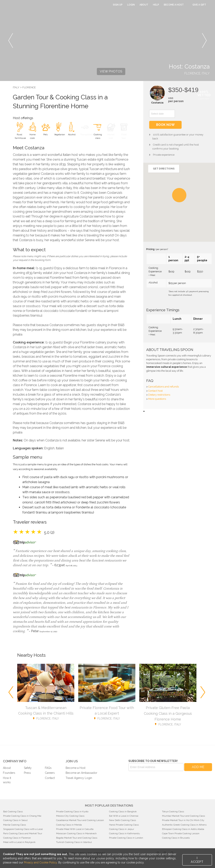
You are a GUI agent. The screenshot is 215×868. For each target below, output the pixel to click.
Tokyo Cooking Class (173, 812)
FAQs (48, 768)
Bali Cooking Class (13, 812)
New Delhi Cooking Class (123, 820)
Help (156, 5)
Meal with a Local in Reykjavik (19, 842)
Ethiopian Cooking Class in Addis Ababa (183, 829)
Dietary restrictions (159, 395)
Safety (28, 768)
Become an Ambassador (81, 773)
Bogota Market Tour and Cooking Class (77, 838)
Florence (29, 87)
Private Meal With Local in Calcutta (75, 829)
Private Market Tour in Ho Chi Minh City (183, 820)
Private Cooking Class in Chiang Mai (22, 816)
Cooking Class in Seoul (15, 820)
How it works (7, 780)
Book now (165, 125)
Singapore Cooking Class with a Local (23, 829)
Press (27, 773)
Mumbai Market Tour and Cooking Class (183, 816)
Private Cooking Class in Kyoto (72, 812)
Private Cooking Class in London (126, 838)
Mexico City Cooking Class (70, 816)
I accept (197, 860)
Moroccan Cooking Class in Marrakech (76, 833)
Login (131, 5)
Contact (50, 778)
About (144, 5)
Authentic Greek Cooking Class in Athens (184, 825)
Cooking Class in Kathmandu (124, 833)
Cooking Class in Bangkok (123, 812)
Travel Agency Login (79, 778)
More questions (157, 399)
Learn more (204, 99)
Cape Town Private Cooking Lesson (181, 833)
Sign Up (118, 5)
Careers (50, 773)
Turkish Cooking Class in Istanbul (74, 842)
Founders (9, 773)
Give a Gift (199, 5)
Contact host (155, 391)
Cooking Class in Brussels (176, 838)
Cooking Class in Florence (17, 838)
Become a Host (174, 5)
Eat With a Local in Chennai (124, 816)
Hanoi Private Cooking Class (124, 825)
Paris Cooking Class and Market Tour (23, 833)
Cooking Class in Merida (69, 825)
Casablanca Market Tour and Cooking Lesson (80, 820)
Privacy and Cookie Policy (40, 862)
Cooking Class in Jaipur (122, 829)
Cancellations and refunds (164, 387)
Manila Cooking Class (15, 825)
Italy (16, 87)
